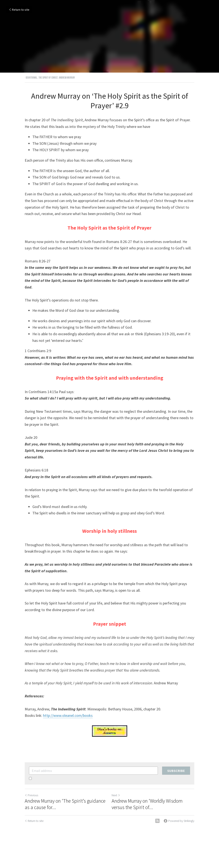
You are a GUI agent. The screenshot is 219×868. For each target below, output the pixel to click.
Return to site (19, 10)
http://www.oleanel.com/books (68, 715)
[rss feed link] (157, 821)
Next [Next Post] (116, 795)
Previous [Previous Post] (31, 795)
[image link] (109, 731)
